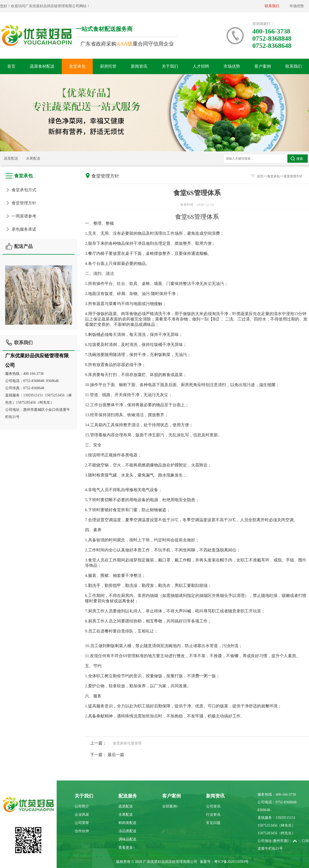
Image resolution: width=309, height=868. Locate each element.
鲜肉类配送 (127, 823)
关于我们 (170, 66)
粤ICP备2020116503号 (231, 862)
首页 (11, 66)
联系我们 (272, 6)
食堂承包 (77, 66)
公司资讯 (213, 806)
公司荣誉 (82, 823)
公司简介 (82, 806)
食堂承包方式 (21, 190)
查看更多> (127, 848)
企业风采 (82, 815)
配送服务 (128, 796)
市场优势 (297, 6)
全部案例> (170, 806)
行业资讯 (213, 815)
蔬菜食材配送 (42, 66)
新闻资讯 (139, 66)
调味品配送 (127, 839)
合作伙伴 (82, 831)
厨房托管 (108, 66)
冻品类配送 (127, 831)
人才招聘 (201, 66)
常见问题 (213, 823)
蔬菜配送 (11, 158)
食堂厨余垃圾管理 (127, 743)
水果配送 (33, 158)
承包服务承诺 (21, 229)
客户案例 (263, 66)
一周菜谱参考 (21, 216)
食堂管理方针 (21, 203)
